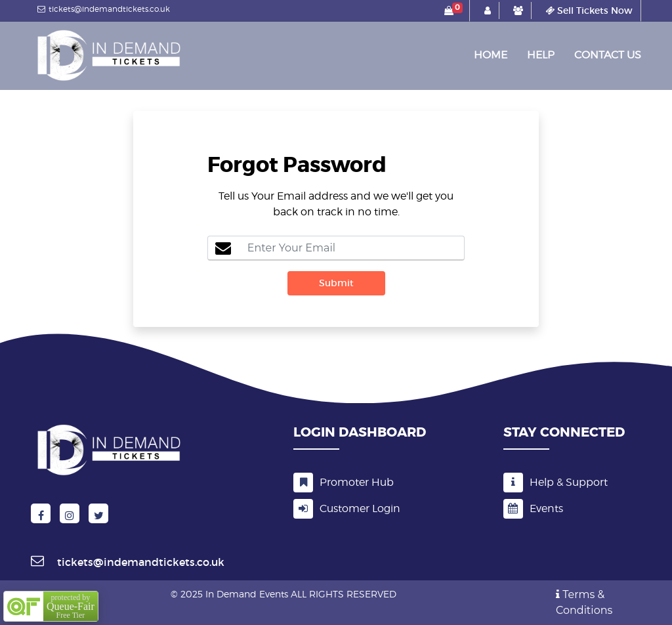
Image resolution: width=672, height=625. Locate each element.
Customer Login (347, 509)
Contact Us (608, 55)
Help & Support (556, 482)
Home (491, 52)
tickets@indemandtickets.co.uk (102, 9)
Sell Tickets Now (589, 11)
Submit (336, 283)
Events (533, 508)
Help (541, 55)
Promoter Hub (344, 483)
